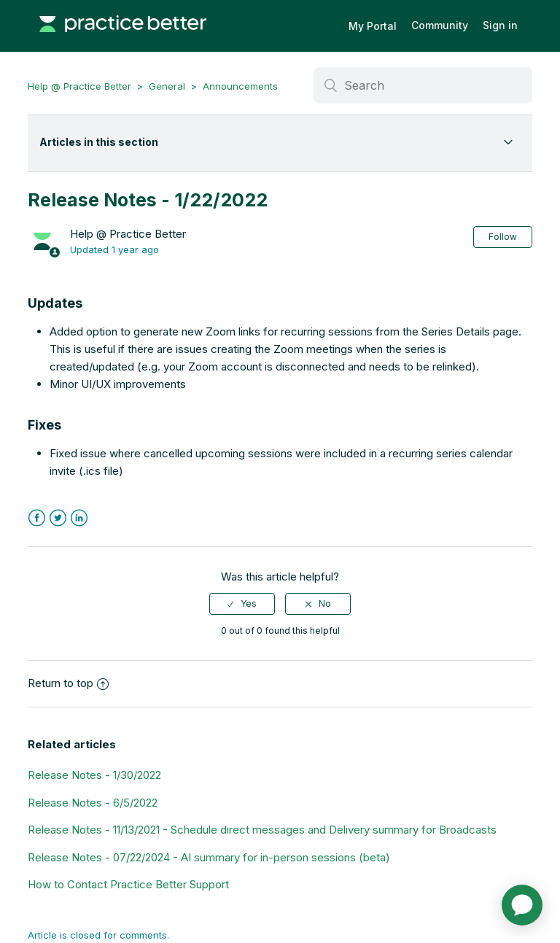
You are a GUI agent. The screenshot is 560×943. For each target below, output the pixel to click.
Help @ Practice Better (79, 86)
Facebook (37, 518)
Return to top (68, 683)
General (167, 86)
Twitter (58, 518)
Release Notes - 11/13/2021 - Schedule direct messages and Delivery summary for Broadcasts (262, 830)
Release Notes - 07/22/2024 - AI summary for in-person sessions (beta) (209, 857)
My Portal (373, 26)
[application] (522, 905)
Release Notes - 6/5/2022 (93, 803)
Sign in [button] (500, 25)
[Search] (423, 85)
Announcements (240, 86)
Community (440, 25)
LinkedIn (79, 518)
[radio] (242, 604)
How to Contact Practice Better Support (128, 884)
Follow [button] (503, 237)
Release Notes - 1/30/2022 (94, 775)
